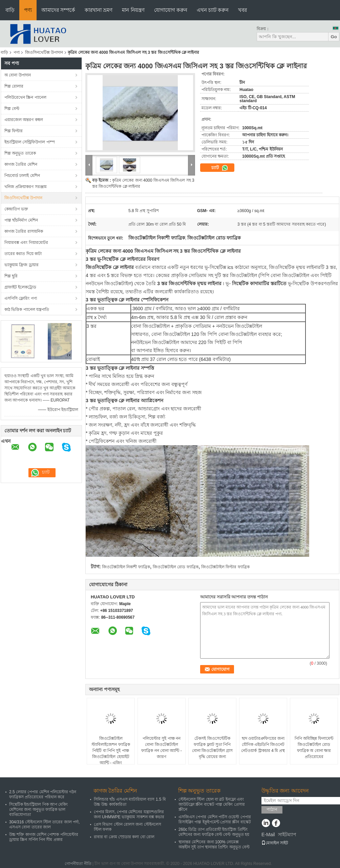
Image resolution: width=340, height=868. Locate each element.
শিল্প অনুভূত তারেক (20, 153)
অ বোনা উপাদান (18, 75)
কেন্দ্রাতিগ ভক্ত (16, 209)
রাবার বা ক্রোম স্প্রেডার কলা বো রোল (124, 837)
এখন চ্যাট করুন (213, 10)
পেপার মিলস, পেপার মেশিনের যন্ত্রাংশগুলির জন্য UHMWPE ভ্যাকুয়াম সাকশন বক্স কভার (129, 814)
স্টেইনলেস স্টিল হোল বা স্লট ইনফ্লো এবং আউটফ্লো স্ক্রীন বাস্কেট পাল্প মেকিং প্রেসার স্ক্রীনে (212, 804)
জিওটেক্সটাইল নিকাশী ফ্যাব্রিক (126, 567)
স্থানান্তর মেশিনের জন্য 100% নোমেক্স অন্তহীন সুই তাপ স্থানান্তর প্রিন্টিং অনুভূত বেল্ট (214, 844)
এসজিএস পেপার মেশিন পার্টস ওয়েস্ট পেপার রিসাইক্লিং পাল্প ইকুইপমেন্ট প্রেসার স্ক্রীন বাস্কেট (215, 819)
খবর (242, 10)
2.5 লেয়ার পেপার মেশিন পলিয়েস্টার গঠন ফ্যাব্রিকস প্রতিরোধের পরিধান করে (43, 794)
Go (334, 37)
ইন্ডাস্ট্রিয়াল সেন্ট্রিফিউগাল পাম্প (30, 142)
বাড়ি (10, 10)
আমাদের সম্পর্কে (58, 10)
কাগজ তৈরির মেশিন (21, 164)
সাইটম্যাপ (287, 835)
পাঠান (272, 809)
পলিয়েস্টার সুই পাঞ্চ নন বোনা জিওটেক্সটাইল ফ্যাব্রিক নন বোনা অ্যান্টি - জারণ (161, 748)
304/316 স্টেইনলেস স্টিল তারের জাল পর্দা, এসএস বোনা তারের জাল (44, 825)
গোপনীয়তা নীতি (78, 864)
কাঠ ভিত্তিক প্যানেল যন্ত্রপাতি (27, 310)
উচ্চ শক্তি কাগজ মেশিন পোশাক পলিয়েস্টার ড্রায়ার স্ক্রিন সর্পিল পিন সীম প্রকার (44, 837)
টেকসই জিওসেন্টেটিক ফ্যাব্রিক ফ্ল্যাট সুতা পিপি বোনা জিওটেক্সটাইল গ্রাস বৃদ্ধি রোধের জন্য (212, 748)
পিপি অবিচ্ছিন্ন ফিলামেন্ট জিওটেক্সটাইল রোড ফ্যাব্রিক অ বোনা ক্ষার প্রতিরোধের (314, 748)
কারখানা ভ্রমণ (99, 10)
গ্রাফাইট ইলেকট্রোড (20, 287)
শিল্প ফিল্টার (14, 131)
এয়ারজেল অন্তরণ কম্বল (24, 120)
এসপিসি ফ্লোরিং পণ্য (21, 298)
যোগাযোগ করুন (171, 10)
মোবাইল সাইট (275, 843)
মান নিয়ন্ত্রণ (133, 10)
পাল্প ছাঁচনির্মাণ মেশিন (21, 220)
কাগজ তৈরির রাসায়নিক (24, 231)
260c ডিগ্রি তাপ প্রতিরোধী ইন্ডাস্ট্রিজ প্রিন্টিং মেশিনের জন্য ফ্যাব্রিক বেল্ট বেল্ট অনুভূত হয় (214, 832)
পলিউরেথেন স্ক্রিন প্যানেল (25, 97)
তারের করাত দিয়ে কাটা (23, 254)
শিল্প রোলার (14, 86)
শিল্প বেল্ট (12, 109)
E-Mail (268, 835)
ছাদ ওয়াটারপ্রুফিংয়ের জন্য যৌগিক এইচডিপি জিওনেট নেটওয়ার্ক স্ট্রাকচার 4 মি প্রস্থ (263, 745)
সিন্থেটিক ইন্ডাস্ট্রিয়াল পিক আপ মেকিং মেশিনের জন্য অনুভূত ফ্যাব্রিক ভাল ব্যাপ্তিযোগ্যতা (38, 809)
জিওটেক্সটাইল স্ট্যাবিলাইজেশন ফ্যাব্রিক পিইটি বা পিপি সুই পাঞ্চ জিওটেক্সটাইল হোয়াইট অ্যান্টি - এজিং (111, 751)
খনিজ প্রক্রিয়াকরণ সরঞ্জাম (26, 187)
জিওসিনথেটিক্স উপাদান (44, 52)
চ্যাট (220, 168)
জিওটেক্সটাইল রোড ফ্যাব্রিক (176, 567)
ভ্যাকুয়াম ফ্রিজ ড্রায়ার (22, 265)
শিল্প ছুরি (11, 276)
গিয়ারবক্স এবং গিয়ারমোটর (26, 243)
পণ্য (28, 10)
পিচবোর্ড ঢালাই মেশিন (22, 176)
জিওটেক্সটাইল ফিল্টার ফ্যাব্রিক (225, 567)
